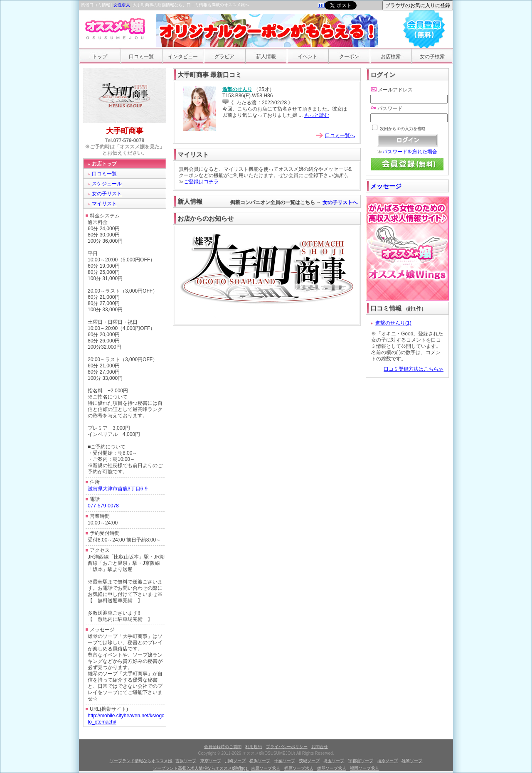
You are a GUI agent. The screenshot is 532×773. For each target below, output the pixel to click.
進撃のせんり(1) (393, 323)
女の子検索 (432, 57)
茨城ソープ (309, 761)
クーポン (349, 57)
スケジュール (107, 184)
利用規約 (254, 747)
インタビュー (183, 57)
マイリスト (104, 204)
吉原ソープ (186, 761)
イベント (308, 57)
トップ (100, 57)
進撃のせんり (237, 89)
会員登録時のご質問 (223, 747)
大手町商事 (125, 131)
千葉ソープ (285, 761)
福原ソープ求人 (299, 768)
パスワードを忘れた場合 (410, 152)
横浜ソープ (260, 761)
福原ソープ (387, 761)
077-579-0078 (129, 140)
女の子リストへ (341, 202)
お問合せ (320, 747)
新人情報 (266, 57)
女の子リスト (107, 194)
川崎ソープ (235, 761)
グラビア (224, 57)
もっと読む (317, 115)
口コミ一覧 (141, 57)
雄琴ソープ (412, 761)
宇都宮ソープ (361, 761)
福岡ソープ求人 (365, 768)
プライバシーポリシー (287, 747)
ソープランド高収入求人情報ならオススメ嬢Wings (201, 768)
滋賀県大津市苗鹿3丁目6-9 (118, 489)
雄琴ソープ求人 (332, 768)
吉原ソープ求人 (266, 768)
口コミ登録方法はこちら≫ (414, 369)
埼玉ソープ (334, 761)
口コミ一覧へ (340, 135)
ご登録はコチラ (201, 182)
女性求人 (122, 5)
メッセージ (386, 186)
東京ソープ (211, 761)
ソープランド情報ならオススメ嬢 (142, 761)
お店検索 (391, 57)
